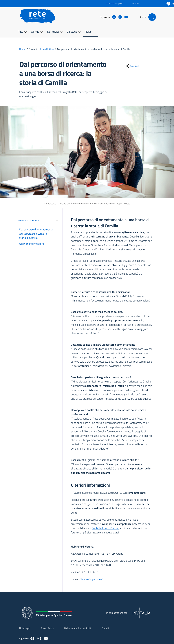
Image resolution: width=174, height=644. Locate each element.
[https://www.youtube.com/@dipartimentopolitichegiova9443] (125, 17)
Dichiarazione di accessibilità (78, 628)
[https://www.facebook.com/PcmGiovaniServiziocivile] (113, 17)
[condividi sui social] (132, 66)
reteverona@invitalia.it (92, 579)
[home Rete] (40, 16)
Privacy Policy (47, 628)
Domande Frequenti (112, 3)
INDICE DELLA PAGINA (38, 220)
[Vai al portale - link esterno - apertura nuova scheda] (62, 4)
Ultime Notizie (46, 49)
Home (22, 49)
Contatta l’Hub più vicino (105, 528)
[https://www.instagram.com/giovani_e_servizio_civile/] (119, 17)
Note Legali (25, 628)
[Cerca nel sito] (152, 17)
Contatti (136, 3)
